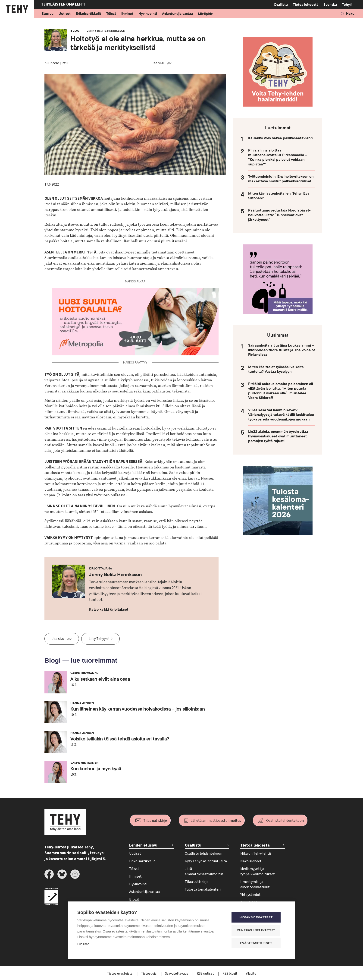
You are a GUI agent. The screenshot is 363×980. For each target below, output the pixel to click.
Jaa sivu (158, 63)
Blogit (134, 899)
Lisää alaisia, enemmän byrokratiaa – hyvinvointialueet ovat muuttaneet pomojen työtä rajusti (280, 436)
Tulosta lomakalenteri (203, 889)
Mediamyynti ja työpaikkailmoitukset (258, 871)
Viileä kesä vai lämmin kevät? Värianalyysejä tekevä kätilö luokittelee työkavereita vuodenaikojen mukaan (281, 415)
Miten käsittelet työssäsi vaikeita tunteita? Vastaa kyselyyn (276, 369)
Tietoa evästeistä (120, 974)
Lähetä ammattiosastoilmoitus (216, 821)
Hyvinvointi (148, 14)
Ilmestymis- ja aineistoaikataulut (255, 884)
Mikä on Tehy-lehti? (256, 854)
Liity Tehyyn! (99, 639)
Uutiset (65, 14)
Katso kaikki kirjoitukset (109, 610)
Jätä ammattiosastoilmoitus (204, 871)
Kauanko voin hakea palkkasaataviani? (281, 138)
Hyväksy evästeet (258, 918)
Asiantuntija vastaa (177, 14)
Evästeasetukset (258, 943)
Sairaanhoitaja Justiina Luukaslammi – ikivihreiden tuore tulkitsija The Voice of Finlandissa (282, 350)
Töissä (111, 14)
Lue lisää (83, 944)
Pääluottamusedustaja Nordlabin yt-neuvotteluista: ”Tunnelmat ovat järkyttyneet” (279, 215)
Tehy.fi (347, 5)
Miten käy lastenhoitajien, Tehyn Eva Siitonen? (279, 196)
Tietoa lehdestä (306, 5)
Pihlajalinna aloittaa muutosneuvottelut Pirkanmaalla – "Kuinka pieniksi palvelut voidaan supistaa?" (278, 157)
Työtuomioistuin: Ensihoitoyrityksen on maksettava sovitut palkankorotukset (281, 179)
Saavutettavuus (177, 974)
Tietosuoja (149, 974)
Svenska (330, 5)
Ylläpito (251, 974)
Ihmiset (127, 14)
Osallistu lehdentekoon (285, 821)
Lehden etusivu (143, 845)
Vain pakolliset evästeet (258, 930)
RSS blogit (230, 974)
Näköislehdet (251, 861)
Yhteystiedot (250, 895)
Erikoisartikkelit (88, 14)
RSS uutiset (206, 974)
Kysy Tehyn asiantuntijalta (206, 861)
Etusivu (47, 14)
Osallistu (281, 5)
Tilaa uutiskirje (155, 821)
